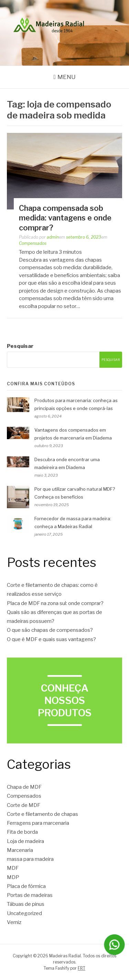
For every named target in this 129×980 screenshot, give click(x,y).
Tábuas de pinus (26, 904)
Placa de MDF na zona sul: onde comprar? (55, 603)
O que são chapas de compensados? (50, 630)
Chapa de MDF (24, 787)
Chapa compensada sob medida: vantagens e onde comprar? (65, 218)
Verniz (14, 922)
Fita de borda (22, 832)
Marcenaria (20, 850)
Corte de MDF (24, 805)
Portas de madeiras (30, 895)
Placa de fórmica (26, 886)
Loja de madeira (25, 841)
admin (53, 237)
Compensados (33, 243)
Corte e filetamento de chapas (42, 814)
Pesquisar (20, 346)
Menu (67, 77)
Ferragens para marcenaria (38, 823)
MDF (13, 868)
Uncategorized (24, 913)
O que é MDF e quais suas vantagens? (51, 639)
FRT (82, 968)
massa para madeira (30, 859)
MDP (13, 877)
